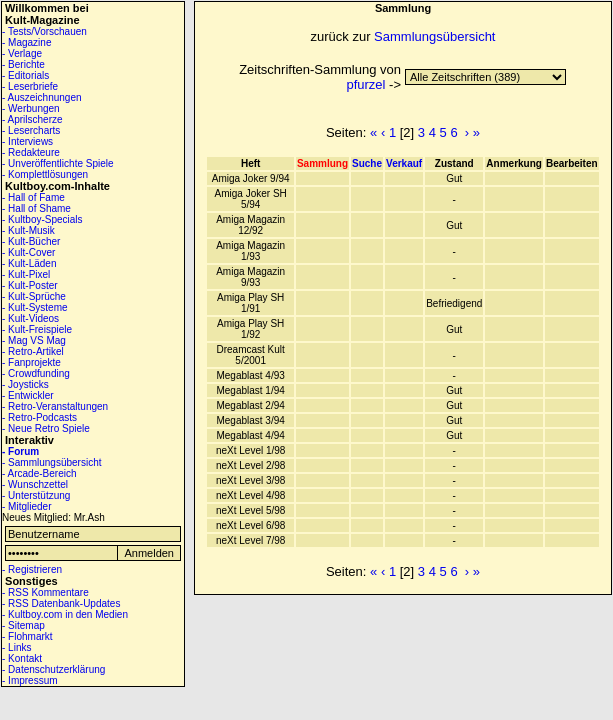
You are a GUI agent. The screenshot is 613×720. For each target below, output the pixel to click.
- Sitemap (23, 625)
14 (485, 77)
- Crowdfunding (36, 373)
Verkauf (404, 163)
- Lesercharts (31, 130)
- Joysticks (25, 384)
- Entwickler (28, 395)
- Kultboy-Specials (42, 219)
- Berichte (23, 64)
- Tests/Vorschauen (44, 31)
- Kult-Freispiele (37, 329)
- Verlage (22, 53)
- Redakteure (31, 152)
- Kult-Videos (30, 318)
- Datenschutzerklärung (53, 669)
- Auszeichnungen (42, 97)
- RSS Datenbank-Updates (61, 603)
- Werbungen (31, 108)
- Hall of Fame (33, 197)
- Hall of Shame (36, 208)
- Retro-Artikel (33, 351)
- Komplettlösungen (45, 174)
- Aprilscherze (32, 119)
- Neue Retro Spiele (46, 428)
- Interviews (27, 141)
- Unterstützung (36, 495)
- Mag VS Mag (34, 340)
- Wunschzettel (35, 484)
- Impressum (30, 680)
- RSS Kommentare (45, 592)
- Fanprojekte (31, 362)
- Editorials (25, 75)
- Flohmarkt (27, 636)
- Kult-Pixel (26, 274)
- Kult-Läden (29, 263)
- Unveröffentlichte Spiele (58, 163)
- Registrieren (32, 569)
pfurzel (365, 84)
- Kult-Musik (28, 230)
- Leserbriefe (30, 86)
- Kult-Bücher (31, 241)
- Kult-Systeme (35, 307)
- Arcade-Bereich (39, 473)
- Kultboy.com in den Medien (65, 614)
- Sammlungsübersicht (51, 462)
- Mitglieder (26, 506)
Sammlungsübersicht (434, 36)
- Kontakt (22, 658)
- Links (16, 647)
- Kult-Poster (30, 285)
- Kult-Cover (28, 252)
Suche (367, 163)
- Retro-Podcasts (39, 417)
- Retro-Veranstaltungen (55, 406)
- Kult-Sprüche (34, 296)
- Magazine (26, 42)
